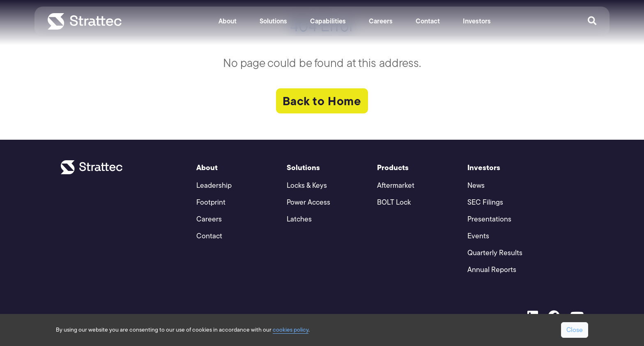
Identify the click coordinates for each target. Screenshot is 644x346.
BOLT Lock (394, 202)
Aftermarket (396, 185)
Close (575, 330)
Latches (299, 219)
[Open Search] (592, 22)
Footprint (211, 202)
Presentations (489, 219)
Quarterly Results (495, 253)
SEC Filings (485, 202)
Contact (428, 21)
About (228, 21)
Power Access (308, 202)
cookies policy (291, 330)
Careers (381, 21)
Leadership (214, 185)
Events (478, 236)
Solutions (273, 21)
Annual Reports (492, 269)
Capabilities (328, 21)
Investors (477, 21)
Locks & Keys (307, 185)
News (476, 185)
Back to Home (322, 101)
